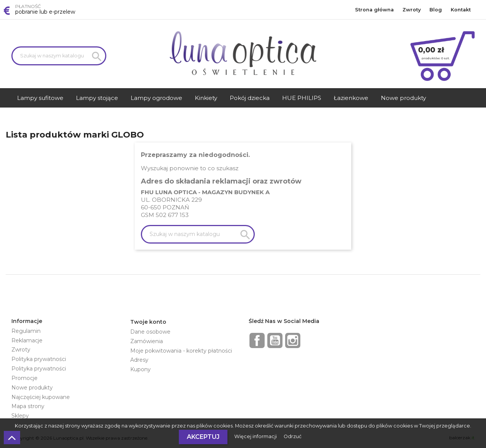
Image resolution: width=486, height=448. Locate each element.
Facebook (257, 340)
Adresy (139, 360)
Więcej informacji (256, 436)
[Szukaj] (59, 56)
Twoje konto (148, 322)
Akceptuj (203, 437)
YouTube (275, 340)
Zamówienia (147, 341)
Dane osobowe (150, 332)
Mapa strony (28, 406)
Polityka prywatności (39, 359)
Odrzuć (293, 436)
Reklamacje (27, 340)
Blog (436, 10)
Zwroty (412, 10)
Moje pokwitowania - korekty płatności (181, 351)
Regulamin (26, 331)
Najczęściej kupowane (41, 397)
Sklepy (20, 416)
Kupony (140, 369)
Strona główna (374, 10)
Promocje (24, 378)
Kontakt (461, 10)
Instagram (293, 340)
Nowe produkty (32, 388)
